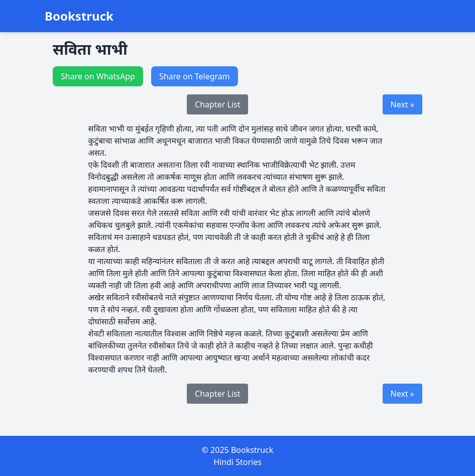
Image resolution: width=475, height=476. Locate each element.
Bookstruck (79, 16)
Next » (402, 104)
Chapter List (217, 104)
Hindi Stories (237, 462)
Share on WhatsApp (98, 76)
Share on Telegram (195, 76)
